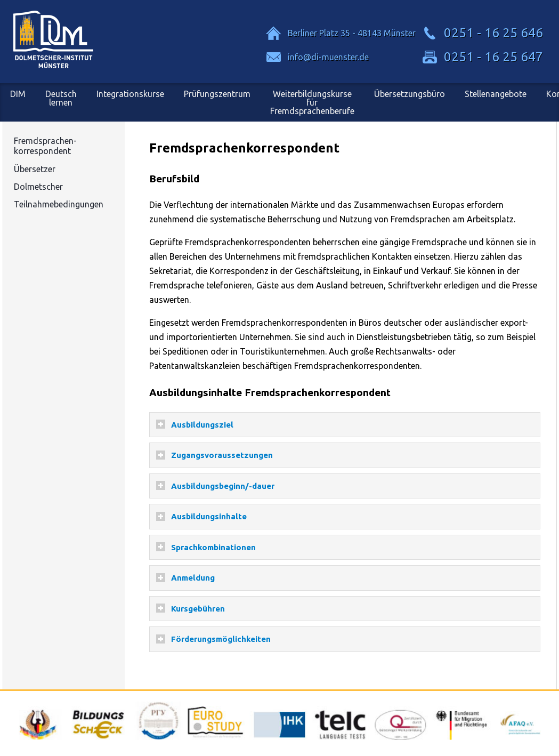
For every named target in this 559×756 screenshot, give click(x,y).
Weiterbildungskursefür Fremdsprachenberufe (312, 102)
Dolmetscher (38, 187)
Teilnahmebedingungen (59, 204)
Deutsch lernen (61, 98)
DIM (18, 94)
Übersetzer (35, 169)
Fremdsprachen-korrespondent (45, 146)
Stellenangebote (496, 94)
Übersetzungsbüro (410, 94)
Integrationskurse (130, 94)
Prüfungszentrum (217, 94)
